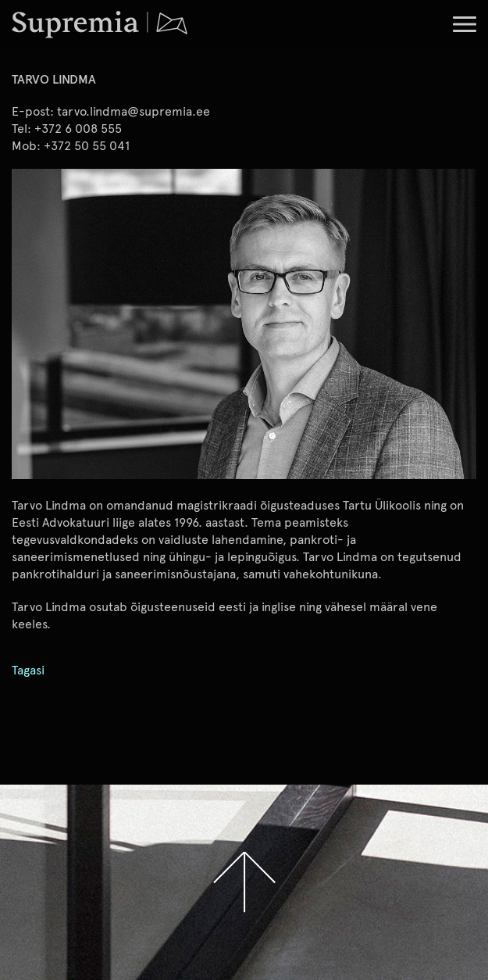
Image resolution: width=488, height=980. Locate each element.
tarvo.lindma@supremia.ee (134, 110)
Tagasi (28, 670)
